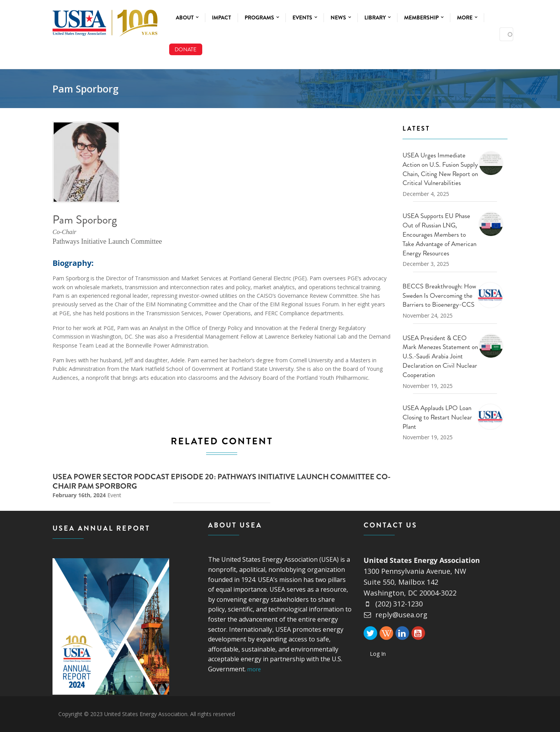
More (467, 17)
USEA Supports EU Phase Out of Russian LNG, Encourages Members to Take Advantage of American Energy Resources (439, 234)
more (254, 669)
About (187, 17)
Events (305, 17)
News (341, 17)
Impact (221, 17)
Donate (185, 49)
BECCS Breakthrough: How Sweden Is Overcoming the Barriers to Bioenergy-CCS (439, 295)
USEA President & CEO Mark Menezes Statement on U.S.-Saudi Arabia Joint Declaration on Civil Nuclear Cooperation (440, 356)
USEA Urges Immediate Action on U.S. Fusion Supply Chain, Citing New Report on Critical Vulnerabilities (440, 169)
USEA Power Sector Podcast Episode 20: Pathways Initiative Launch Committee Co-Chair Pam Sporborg (221, 481)
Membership (424, 17)
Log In (378, 654)
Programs (262, 17)
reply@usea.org (395, 615)
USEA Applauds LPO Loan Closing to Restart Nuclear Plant (437, 417)
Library (377, 17)
